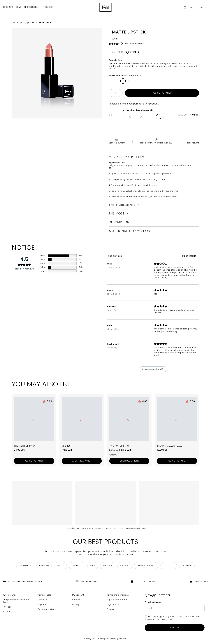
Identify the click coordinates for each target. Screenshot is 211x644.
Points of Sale (44, 595)
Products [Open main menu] (8, 7)
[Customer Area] (191, 7)
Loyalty (76, 604)
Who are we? (10, 595)
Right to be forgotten (117, 600)
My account (78, 595)
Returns (76, 600)
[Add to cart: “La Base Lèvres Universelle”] (177, 461)
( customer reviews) (133, 44)
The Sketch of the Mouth (109, 113)
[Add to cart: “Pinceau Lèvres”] (82, 461)
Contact (7, 612)
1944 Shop (17, 22)
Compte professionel (27, 7)
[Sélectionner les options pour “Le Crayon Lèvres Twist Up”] (129, 461)
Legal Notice (113, 604)
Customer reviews (47, 609)
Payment (42, 604)
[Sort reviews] (190, 256)
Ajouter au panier (162, 93)
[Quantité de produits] (116, 93)
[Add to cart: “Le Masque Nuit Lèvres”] (34, 461)
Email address (153, 602)
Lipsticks (30, 22)
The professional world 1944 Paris (17, 601)
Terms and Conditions (118, 595)
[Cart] (185, 7)
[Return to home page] (105, 7)
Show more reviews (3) (153, 369)
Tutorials (7, 607)
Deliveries (43, 600)
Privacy (110, 609)
